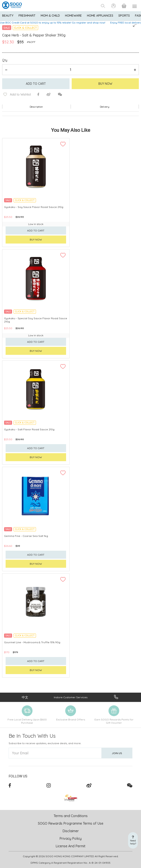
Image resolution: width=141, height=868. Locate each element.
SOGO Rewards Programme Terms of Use (71, 823)
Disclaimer (71, 831)
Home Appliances (100, 16)
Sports (124, 16)
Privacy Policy (70, 838)
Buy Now (105, 84)
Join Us (117, 753)
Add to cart (36, 84)
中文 (25, 697)
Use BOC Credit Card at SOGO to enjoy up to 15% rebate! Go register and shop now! (53, 23)
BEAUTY (8, 16)
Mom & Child (50, 16)
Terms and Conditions (71, 816)
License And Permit (70, 846)
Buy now (36, 240)
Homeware (73, 16)
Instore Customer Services (71, 697)
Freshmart (27, 16)
